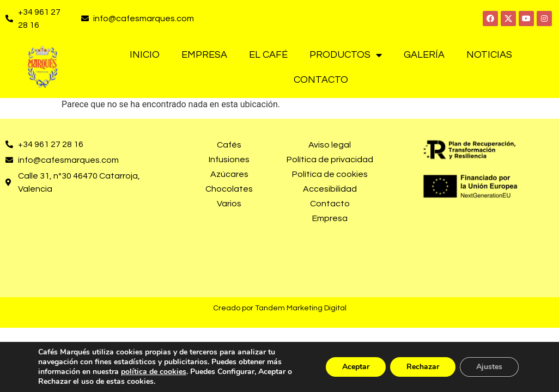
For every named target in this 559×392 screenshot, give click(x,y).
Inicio (145, 55)
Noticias (489, 55)
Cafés (229, 145)
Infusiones (229, 160)
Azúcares (229, 174)
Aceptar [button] (356, 367)
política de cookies (154, 372)
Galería (424, 55)
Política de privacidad (330, 160)
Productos (346, 55)
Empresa (204, 55)
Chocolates (229, 189)
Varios (229, 204)
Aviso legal (330, 145)
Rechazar (423, 367)
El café (268, 55)
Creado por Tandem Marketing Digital (280, 308)
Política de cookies (330, 174)
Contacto (321, 80)
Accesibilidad (330, 189)
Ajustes (489, 367)
